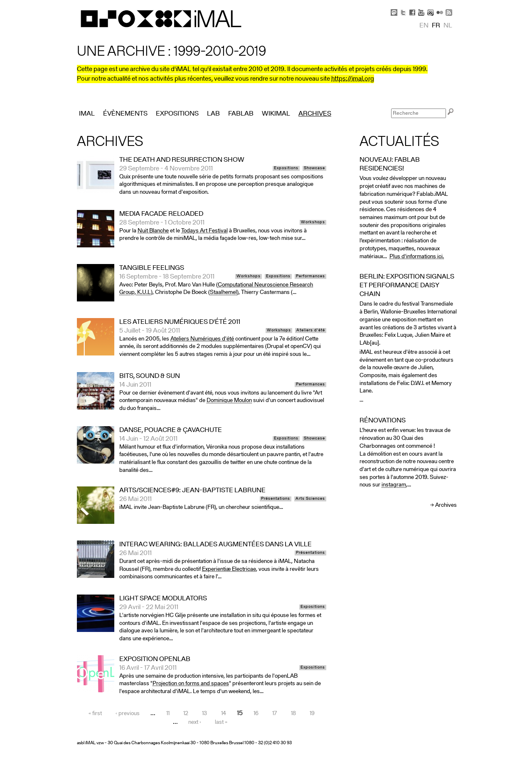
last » (221, 722)
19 (312, 714)
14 (224, 714)
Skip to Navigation (445, 4)
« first (95, 714)
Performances (310, 276)
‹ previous (128, 714)
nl (448, 26)
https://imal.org (353, 79)
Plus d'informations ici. (417, 257)
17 (275, 714)
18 (293, 714)
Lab (213, 114)
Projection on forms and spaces (191, 684)
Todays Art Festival (204, 231)
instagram (394, 485)
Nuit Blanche (153, 231)
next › (195, 722)
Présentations (276, 499)
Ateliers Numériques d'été (202, 339)
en (424, 26)
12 (186, 714)
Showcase (314, 168)
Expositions (286, 168)
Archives (446, 505)
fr (436, 26)
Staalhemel (223, 292)
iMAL (87, 114)
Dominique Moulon (229, 401)
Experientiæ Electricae (229, 569)
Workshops (313, 222)
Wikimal (276, 114)
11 (168, 714)
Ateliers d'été (311, 331)
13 (204, 714)
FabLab (241, 114)
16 (256, 714)
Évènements (125, 114)
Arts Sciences (310, 499)
